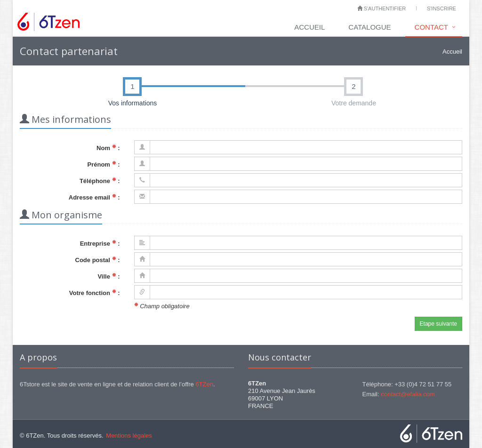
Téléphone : (100, 181)
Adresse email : (94, 197)
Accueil (309, 27)
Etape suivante (438, 324)
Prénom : (104, 164)
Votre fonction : (95, 293)
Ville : (108, 276)
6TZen (204, 384)
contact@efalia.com (408, 394)
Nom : (108, 148)
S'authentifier (382, 8)
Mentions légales (129, 436)
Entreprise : (100, 244)
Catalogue (370, 27)
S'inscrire (442, 8)
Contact (431, 27)
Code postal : (98, 260)
